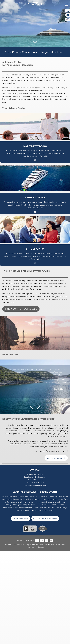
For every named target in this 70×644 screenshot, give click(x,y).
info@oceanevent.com (37, 578)
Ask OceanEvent (56, 551)
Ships (63, 637)
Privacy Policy (29, 633)
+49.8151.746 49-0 (37, 575)
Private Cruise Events (52, 637)
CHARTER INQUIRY (21, 611)
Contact (41, 640)
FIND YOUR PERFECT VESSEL (21, 309)
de (66, 4)
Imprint (20, 633)
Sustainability (31, 640)
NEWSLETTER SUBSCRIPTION (45, 611)
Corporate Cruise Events (34, 637)
